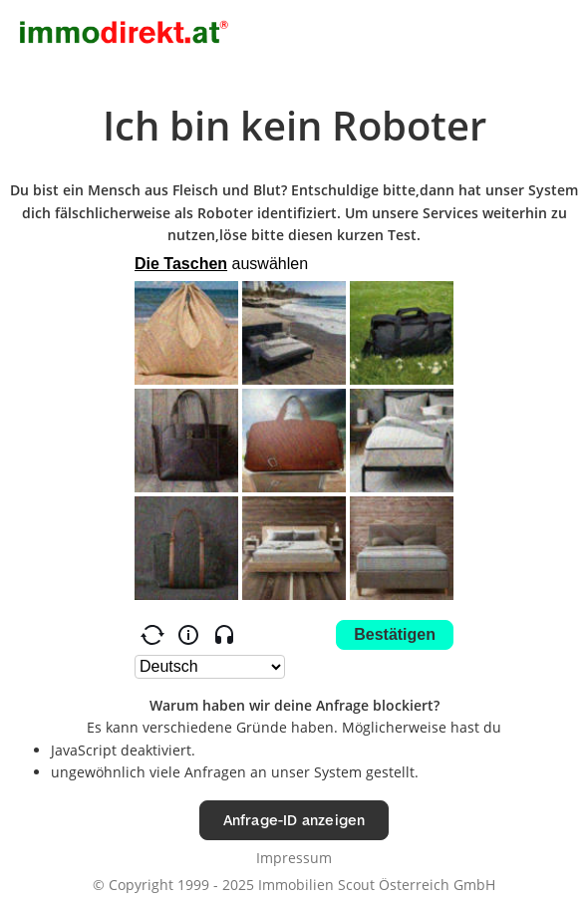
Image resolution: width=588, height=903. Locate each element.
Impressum (294, 858)
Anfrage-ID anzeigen (294, 820)
